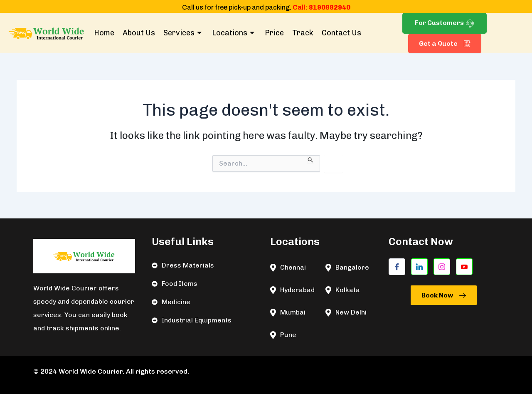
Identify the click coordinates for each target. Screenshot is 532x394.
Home (104, 33)
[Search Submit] (311, 159)
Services (183, 33)
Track (303, 33)
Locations (234, 33)
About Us (139, 33)
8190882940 (330, 7)
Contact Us (341, 33)
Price (274, 33)
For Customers (445, 23)
